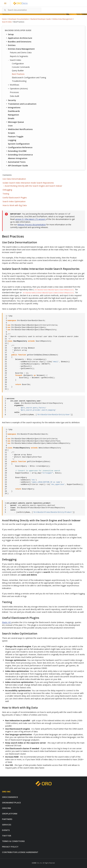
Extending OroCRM (16, 151)
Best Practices (18, 74)
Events (6, 830)
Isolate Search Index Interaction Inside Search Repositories (28, 183)
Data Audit (15, 96)
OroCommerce (10, 797)
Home (4, 19)
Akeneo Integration (18, 158)
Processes (14, 92)
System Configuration (19, 144)
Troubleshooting (19, 81)
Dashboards (14, 111)
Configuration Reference (19, 147)
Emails (11, 118)
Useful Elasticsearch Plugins (15, 198)
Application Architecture (19, 38)
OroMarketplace (11, 803)
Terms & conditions (13, 841)
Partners (7, 819)
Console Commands (21, 67)
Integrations (13, 107)
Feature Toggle (16, 136)
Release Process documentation (32, 225)
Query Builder (18, 71)
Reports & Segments (19, 56)
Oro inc (6, 792)
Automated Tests (16, 162)
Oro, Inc (39, 863)
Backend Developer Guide (41, 19)
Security (11, 100)
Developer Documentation (19, 19)
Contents (7, 175)
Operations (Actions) (18, 89)
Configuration (18, 64)
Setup (10, 34)
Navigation (13, 115)
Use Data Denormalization (14, 179)
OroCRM (6, 808)
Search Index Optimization (14, 201)
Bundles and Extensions (18, 42)
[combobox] (22, 10)
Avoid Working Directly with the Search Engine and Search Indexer (33, 186)
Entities (11, 45)
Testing (6, 194)
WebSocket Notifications (19, 129)
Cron (10, 126)
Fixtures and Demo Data (21, 52)
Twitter (7, 836)
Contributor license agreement (20, 852)
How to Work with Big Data (15, 205)
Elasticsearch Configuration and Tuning (29, 77)
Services (7, 825)
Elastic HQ (6, 622)
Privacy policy (10, 847)
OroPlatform (10, 814)
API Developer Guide (17, 165)
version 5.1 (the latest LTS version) (31, 219)
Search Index (7, 22)
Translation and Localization (21, 104)
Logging (12, 140)
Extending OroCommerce (19, 155)
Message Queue (15, 122)
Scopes (11, 133)
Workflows (14, 85)
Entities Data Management (62, 19)
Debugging (7, 190)
